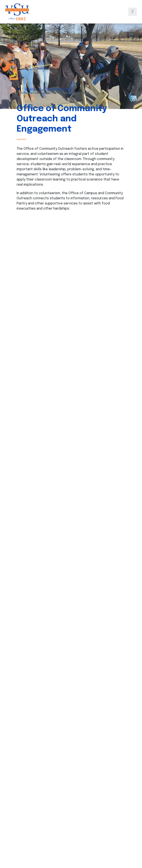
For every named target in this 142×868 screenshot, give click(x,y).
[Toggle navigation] (133, 12)
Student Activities (57, 89)
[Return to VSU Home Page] (18, 89)
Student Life (33, 89)
